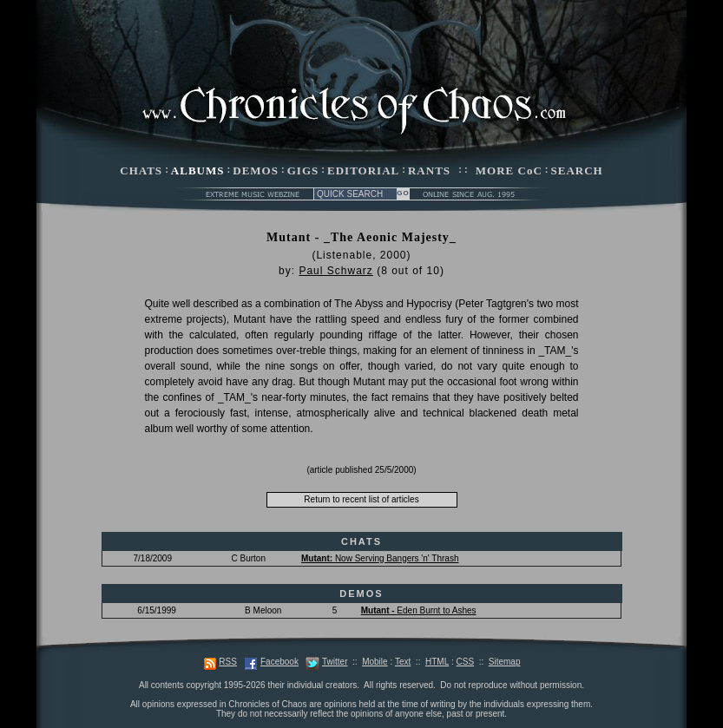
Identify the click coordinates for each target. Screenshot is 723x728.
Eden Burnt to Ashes (419, 610)
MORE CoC (509, 171)
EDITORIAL (363, 171)
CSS (466, 662)
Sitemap (505, 662)
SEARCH (577, 171)
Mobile (375, 662)
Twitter (335, 662)
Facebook (279, 662)
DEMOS (256, 171)
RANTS (429, 171)
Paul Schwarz (335, 271)
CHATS (141, 171)
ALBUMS (198, 171)
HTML (437, 662)
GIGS (303, 171)
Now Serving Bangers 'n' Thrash (380, 558)
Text (403, 662)
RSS (228, 662)
